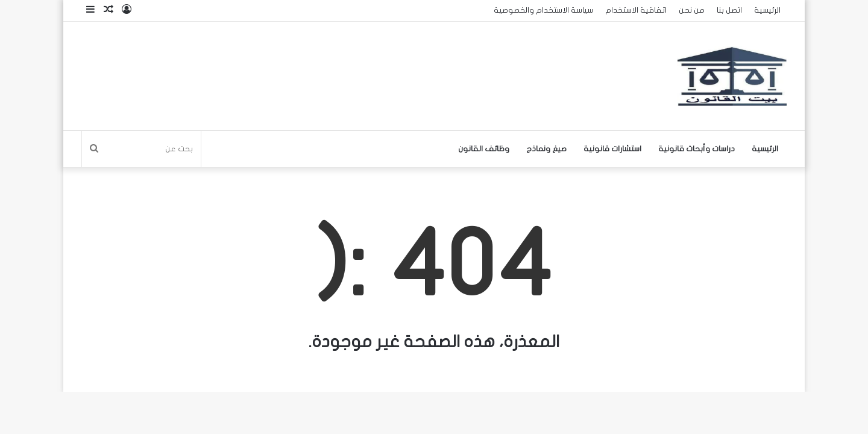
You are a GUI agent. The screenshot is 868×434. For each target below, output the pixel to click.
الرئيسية (767, 10)
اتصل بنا (729, 10)
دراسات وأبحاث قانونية (697, 149)
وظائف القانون (484, 149)
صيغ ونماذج (546, 149)
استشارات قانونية (612, 149)
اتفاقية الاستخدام (636, 10)
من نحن (692, 10)
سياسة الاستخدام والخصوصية (543, 10)
